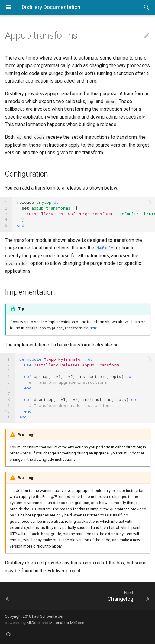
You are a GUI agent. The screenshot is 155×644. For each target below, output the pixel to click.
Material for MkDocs (67, 623)
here (94, 328)
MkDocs (34, 623)
